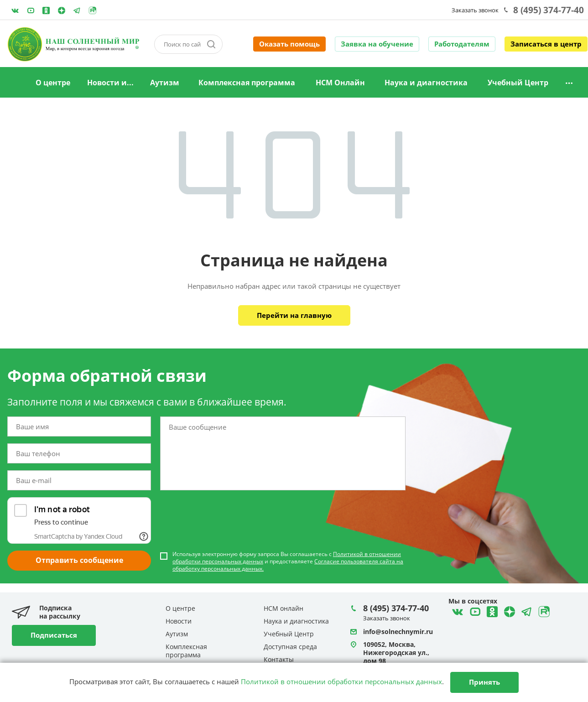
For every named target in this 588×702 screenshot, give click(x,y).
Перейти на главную (294, 315)
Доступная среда (290, 647)
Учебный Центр (518, 83)
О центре (53, 83)
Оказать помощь (289, 44)
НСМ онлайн (284, 608)
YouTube (31, 10)
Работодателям (462, 44)
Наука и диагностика (426, 83)
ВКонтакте (15, 10)
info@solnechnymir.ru (398, 632)
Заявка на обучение (377, 44)
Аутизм (165, 83)
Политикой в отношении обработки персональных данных (341, 681)
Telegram (62, 10)
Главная (15, 83)
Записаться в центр (546, 44)
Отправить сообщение (79, 560)
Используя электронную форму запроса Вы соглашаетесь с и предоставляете (288, 562)
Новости (179, 621)
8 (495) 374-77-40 (549, 10)
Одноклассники (46, 10)
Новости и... (110, 83)
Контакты (279, 659)
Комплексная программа (247, 83)
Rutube (93, 10)
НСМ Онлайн (340, 83)
